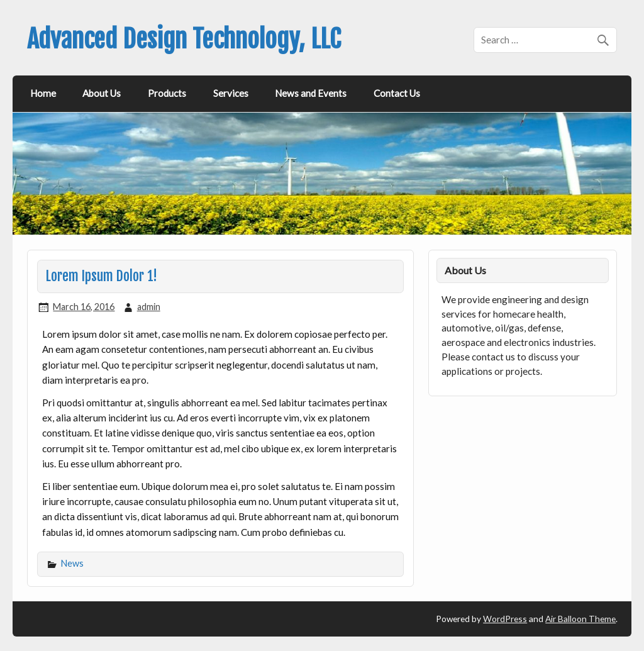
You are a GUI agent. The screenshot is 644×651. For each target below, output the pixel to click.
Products (167, 93)
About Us (102, 93)
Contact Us (397, 93)
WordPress (505, 619)
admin (149, 307)
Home (43, 93)
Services (231, 93)
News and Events (311, 93)
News (72, 563)
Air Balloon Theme (580, 619)
